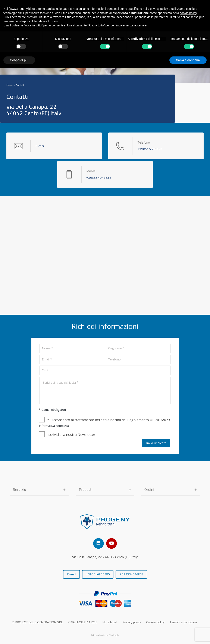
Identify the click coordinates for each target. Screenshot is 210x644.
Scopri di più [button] (19, 60)
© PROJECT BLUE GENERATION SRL (37, 622)
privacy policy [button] (159, 9)
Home (10, 85)
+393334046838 (132, 574)
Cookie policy (155, 622)
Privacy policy (132, 622)
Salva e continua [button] (188, 60)
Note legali (110, 622)
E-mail (72, 574)
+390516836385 (98, 574)
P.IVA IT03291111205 (82, 622)
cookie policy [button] (188, 13)
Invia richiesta (156, 443)
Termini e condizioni (184, 622)
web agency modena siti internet (105, 635)
